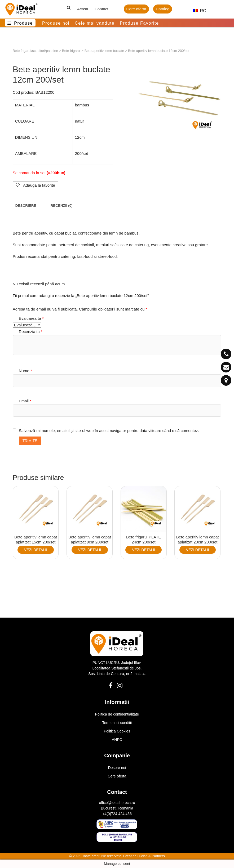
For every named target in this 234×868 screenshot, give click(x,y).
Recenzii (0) (62, 206)
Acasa (83, 9)
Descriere (26, 206)
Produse (23, 23)
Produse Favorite (139, 23)
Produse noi (56, 23)
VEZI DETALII (36, 550)
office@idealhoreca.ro (117, 803)
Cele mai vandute (95, 23)
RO (197, 11)
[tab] (26, 206)
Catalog (163, 9)
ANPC (117, 740)
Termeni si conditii (117, 723)
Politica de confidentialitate (117, 714)
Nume (25, 371)
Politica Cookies (117, 731)
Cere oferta (136, 9)
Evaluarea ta (31, 318)
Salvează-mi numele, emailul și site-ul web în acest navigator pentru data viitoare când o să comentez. (109, 431)
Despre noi (117, 768)
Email (25, 401)
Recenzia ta (31, 332)
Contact (101, 9)
